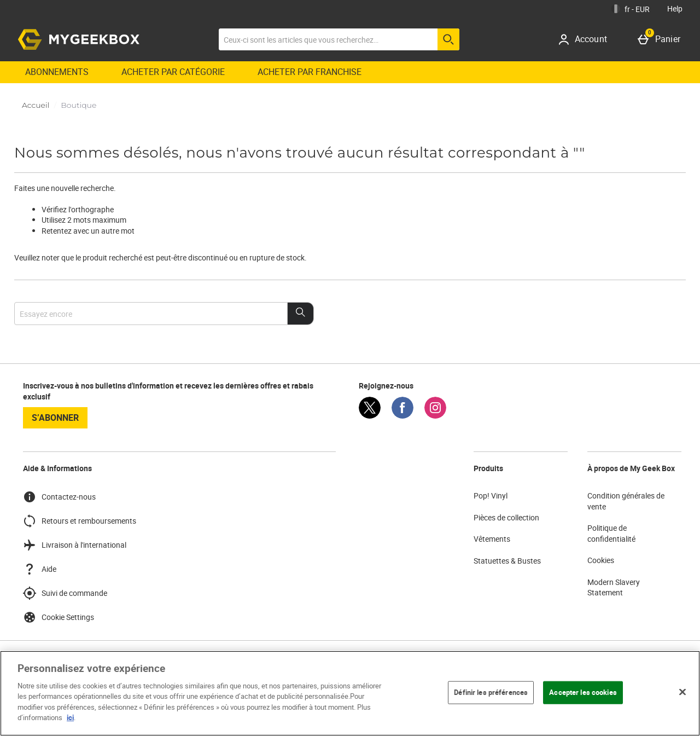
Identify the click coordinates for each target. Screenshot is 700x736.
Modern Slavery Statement (614, 587)
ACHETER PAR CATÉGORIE (173, 72)
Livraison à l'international (75, 545)
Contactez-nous (59, 497)
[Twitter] (370, 416)
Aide (40, 569)
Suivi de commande (65, 593)
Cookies (601, 560)
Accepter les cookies (583, 692)
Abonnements (57, 72)
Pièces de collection (506, 517)
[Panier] (661, 39)
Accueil (36, 105)
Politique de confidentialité (611, 533)
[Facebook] (402, 416)
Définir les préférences (491, 692)
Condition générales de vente (626, 501)
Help (675, 8)
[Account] (587, 39)
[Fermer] (682, 692)
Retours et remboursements (80, 521)
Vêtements (492, 539)
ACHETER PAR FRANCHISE (310, 72)
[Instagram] (435, 416)
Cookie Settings (59, 617)
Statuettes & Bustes (507, 561)
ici (70, 717)
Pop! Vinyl (491, 496)
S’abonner (55, 418)
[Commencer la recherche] (448, 39)
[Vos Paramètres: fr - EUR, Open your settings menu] (631, 9)
